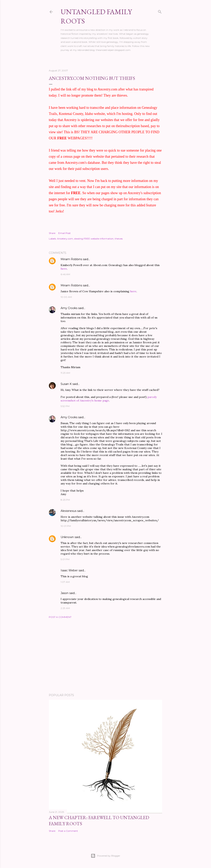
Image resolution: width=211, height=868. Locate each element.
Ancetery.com (65, 239)
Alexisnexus (68, 511)
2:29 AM (65, 608)
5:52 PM (65, 406)
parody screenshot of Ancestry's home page (109, 399)
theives (119, 239)
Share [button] (52, 233)
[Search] (160, 11)
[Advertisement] (105, 656)
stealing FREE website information (94, 239)
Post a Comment (60, 617)
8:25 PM (65, 500)
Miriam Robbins (71, 259)
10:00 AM (66, 297)
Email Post (64, 233)
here (64, 269)
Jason (65, 593)
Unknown (67, 537)
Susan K (66, 384)
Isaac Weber (69, 570)
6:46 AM (65, 274)
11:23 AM (65, 373)
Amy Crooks (69, 308)
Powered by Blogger (105, 856)
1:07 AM (65, 582)
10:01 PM (66, 526)
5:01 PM (65, 559)
